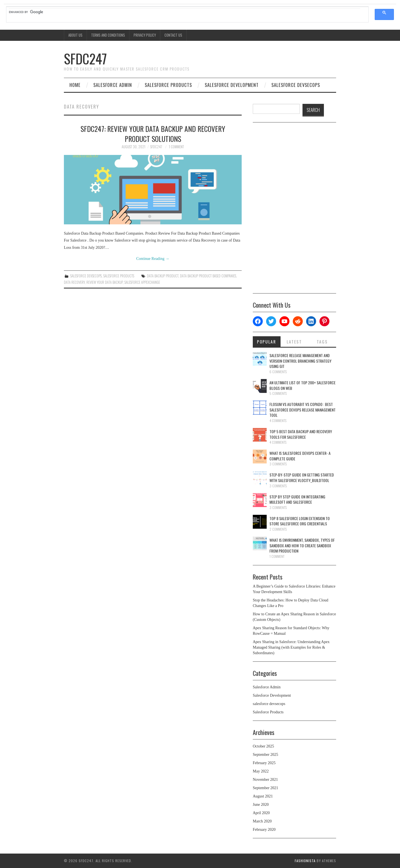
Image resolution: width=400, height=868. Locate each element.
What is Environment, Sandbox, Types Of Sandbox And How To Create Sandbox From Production (302, 545)
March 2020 (262, 821)
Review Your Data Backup (105, 282)
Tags (322, 342)
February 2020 (264, 830)
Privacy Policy (145, 35)
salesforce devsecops (296, 85)
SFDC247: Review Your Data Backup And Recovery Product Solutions (153, 134)
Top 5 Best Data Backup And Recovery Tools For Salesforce (301, 434)
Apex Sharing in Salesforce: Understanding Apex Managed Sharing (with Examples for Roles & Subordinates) (291, 647)
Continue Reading (153, 259)
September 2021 (265, 788)
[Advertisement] (294, 210)
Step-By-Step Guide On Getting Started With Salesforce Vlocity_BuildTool (302, 477)
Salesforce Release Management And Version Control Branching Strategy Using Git (300, 361)
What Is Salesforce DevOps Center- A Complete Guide (300, 456)
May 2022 (261, 771)
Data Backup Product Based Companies (208, 276)
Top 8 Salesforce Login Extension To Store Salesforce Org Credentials (300, 521)
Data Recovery (74, 282)
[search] (185, 12)
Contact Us (173, 35)
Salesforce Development (232, 85)
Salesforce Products (168, 85)
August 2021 (263, 796)
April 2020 (261, 813)
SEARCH (313, 110)
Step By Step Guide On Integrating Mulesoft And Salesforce (297, 499)
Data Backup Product (163, 276)
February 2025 (264, 763)
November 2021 (265, 780)
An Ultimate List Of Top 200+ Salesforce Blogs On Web (302, 385)
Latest (294, 342)
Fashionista (305, 861)
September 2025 (265, 755)
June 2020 (261, 805)
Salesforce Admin (113, 85)
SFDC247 (85, 58)
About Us (75, 35)
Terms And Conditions (108, 35)
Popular (267, 342)
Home (75, 85)
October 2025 (263, 746)
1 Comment (176, 147)
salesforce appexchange (142, 282)
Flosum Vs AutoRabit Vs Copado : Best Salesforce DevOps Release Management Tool (302, 410)
